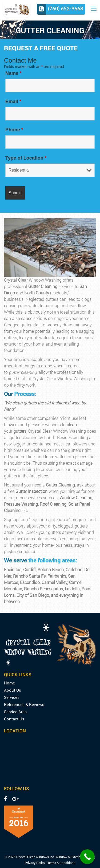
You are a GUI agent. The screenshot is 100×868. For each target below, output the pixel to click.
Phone (14, 130)
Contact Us (14, 719)
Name (13, 73)
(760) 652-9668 (66, 9)
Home (9, 683)
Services (12, 697)
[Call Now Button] (87, 857)
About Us (13, 690)
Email (13, 102)
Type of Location (26, 158)
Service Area (15, 712)
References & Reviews (24, 705)
